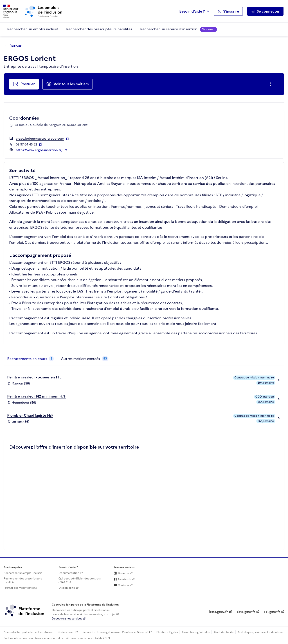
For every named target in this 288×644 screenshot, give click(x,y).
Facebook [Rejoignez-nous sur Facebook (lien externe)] (122, 579)
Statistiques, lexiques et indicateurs (261, 632)
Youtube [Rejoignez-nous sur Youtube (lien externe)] (121, 585)
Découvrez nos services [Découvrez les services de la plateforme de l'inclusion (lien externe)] (67, 619)
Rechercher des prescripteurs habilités (99, 29)
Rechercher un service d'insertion (179, 29)
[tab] (30, 359)
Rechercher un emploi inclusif (33, 29)
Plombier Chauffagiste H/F (30, 415)
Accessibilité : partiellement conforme (28, 632)
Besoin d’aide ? (192, 11)
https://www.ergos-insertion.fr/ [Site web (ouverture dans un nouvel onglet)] (40, 150)
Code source (66, 632)
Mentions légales (167, 632)
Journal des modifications (20, 588)
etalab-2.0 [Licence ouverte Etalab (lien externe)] (100, 638)
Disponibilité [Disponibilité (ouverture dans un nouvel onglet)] (67, 588)
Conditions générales (196, 632)
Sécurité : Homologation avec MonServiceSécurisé (115, 632)
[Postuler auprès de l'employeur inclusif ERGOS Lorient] (24, 84)
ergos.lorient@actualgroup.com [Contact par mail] (40, 139)
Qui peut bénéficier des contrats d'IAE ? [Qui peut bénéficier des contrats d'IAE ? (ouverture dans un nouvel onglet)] (80, 580)
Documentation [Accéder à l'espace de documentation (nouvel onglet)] (69, 573)
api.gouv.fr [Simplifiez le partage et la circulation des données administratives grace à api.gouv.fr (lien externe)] (272, 612)
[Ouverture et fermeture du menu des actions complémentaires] (271, 84)
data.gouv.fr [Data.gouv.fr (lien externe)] (246, 612)
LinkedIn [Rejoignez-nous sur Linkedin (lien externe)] (121, 573)
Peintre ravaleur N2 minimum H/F (36, 396)
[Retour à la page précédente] (15, 46)
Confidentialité (224, 632)
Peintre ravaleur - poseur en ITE (34, 377)
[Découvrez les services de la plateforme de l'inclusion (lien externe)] (25, 610)
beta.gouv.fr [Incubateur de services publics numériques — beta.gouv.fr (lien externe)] (219, 612)
